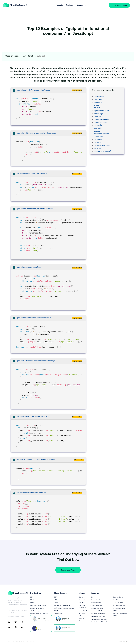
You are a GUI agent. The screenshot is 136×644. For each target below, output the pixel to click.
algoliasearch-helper (102, 111)
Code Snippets (12, 56)
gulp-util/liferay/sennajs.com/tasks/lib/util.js (33, 417)
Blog (92, 597)
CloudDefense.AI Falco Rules (100, 622)
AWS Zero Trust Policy (98, 614)
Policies (82, 603)
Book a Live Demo (68, 570)
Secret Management (37, 608)
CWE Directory (118, 603)
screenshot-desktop (101, 134)
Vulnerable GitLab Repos (99, 619)
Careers (82, 597)
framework (98, 140)
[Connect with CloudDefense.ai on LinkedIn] (11, 622)
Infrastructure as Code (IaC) (40, 614)
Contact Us (83, 610)
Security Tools (118, 597)
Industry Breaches (119, 605)
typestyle (97, 117)
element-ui (98, 102)
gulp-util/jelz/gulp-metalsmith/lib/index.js (32, 173)
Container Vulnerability (38, 605)
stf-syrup (97, 148)
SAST (32, 600)
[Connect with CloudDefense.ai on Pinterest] (18, 627)
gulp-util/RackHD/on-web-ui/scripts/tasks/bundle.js (36, 361)
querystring (98, 128)
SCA (32, 597)
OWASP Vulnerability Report (120, 614)
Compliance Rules (97, 608)
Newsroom (83, 621)
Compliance (58, 614)
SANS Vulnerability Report (119, 609)
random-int (98, 125)
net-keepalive (99, 96)
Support (82, 600)
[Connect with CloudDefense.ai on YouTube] (11, 627)
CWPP (56, 603)
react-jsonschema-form (103, 145)
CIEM (56, 600)
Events (81, 618)
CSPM (56, 597)
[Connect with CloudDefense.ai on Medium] (25, 627)
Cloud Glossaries (96, 605)
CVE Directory (118, 600)
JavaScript (28, 56)
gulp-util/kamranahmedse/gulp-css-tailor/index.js (35, 209)
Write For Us (82, 614)
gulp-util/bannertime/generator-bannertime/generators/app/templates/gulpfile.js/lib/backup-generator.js (37, 460)
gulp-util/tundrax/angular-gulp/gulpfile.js (32, 492)
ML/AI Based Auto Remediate (64, 608)
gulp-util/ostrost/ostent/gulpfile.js (29, 267)
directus (97, 131)
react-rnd (97, 142)
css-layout (98, 99)
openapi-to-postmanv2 (102, 151)
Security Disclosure (83, 606)
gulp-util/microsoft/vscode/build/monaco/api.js (34, 318)
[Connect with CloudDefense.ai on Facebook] (25, 622)
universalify (98, 137)
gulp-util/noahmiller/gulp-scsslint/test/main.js (33, 90)
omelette (97, 108)
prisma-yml (98, 105)
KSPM (56, 611)
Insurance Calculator (97, 611)
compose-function (101, 122)
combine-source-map (102, 119)
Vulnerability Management (63, 605)
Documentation (96, 603)
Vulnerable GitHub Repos (99, 616)
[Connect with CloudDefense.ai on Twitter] (18, 622)
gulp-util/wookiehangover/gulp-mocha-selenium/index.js (36, 133)
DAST (32, 603)
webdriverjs (98, 114)
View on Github (77, 90)
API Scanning (35, 611)
